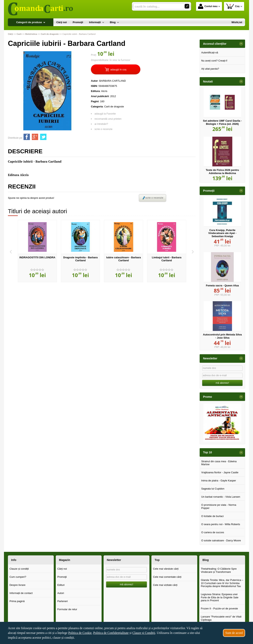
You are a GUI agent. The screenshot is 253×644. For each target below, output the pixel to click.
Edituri (61, 585)
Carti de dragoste (114, 107)
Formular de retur (67, 609)
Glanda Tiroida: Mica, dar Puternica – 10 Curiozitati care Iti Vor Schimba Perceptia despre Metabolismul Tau (222, 583)
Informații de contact (21, 593)
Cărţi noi (62, 569)
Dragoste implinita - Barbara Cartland (80, 259)
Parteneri (63, 601)
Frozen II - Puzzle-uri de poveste (219, 608)
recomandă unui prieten (108, 119)
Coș (233, 6)
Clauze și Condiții (144, 633)
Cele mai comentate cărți (167, 577)
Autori (61, 593)
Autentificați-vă (210, 53)
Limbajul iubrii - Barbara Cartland (167, 259)
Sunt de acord (234, 633)
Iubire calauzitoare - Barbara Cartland (124, 259)
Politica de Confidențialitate (111, 633)
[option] (37, 251)
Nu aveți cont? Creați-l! (214, 61)
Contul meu (208, 6)
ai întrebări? (101, 124)
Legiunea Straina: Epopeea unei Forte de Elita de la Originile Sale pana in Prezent (220, 597)
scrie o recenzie (103, 129)
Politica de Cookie (80, 633)
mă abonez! (222, 383)
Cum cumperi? (18, 577)
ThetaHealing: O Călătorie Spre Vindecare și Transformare (219, 570)
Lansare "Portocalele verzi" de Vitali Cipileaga (221, 618)
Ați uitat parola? (210, 69)
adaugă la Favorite (105, 114)
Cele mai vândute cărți (166, 569)
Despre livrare (17, 585)
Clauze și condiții (19, 569)
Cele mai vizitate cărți (165, 585)
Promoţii (62, 577)
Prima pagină (17, 601)
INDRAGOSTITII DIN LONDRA (37, 257)
